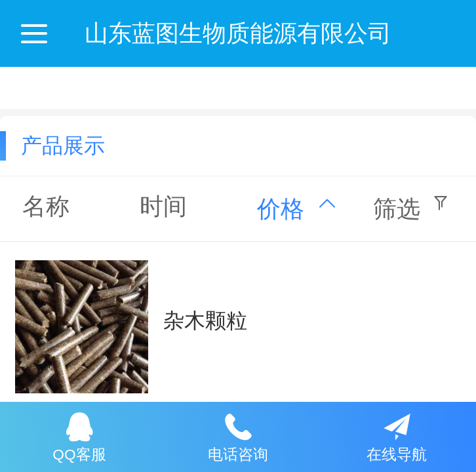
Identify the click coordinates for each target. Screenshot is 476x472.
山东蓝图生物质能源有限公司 (238, 33)
